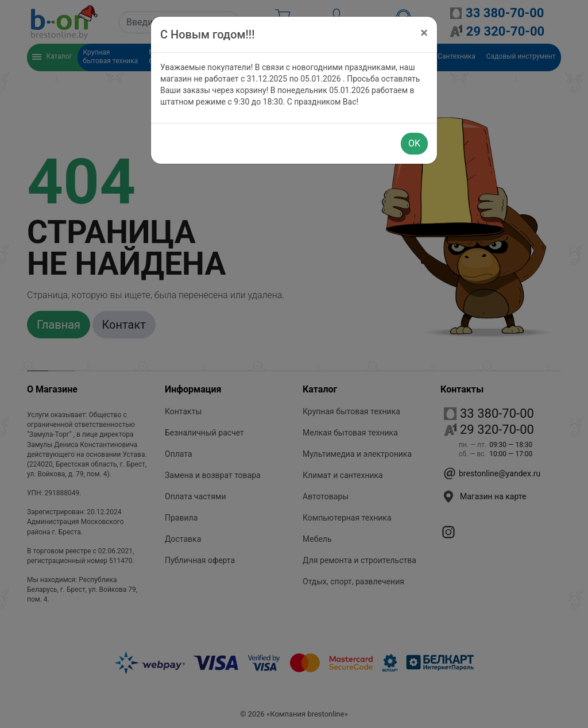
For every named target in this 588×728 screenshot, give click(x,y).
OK (414, 143)
